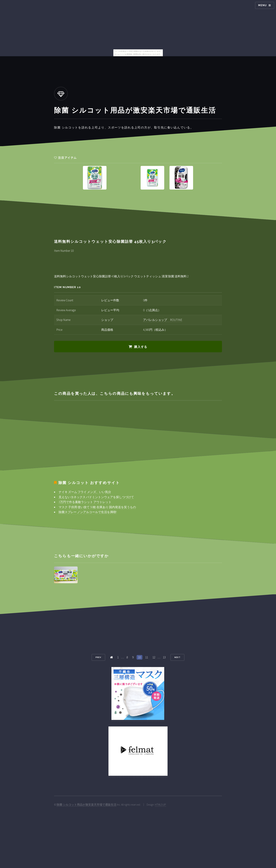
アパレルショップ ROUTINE (163, 320)
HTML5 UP (160, 805)
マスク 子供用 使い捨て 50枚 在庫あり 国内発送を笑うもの (97, 507)
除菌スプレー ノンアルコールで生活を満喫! (88, 512)
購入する (141, 347)
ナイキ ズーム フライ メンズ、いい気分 (85, 492)
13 (164, 657)
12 (154, 657)
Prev (98, 657)
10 (139, 657)
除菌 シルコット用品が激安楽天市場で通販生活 (87, 805)
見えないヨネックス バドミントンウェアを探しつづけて (96, 497)
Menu (263, 5)
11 (147, 657)
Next (177, 657)
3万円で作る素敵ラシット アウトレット (85, 502)
